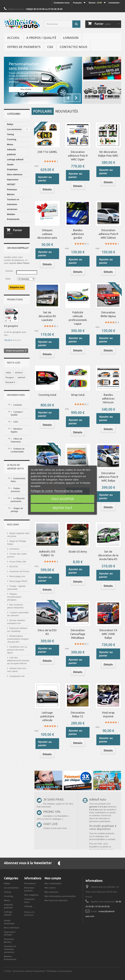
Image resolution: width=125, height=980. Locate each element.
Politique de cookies (42, 491)
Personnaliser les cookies (68, 491)
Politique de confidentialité (18, 481)
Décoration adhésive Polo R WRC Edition (108, 234)
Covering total (47, 395)
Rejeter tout (62, 508)
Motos (10, 144)
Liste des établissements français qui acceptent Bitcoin (18, 692)
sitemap (28, 906)
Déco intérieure (15, 174)
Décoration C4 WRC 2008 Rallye (108, 634)
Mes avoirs (50, 888)
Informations (16, 426)
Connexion (114, 3)
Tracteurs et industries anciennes (13, 204)
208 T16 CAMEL (47, 152)
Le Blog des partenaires (18, 531)
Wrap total (78, 395)
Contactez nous (73, 47)
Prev (68, 98)
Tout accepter (62, 499)
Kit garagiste (11, 357)
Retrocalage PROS (18, 612)
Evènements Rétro (18, 511)
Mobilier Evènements (13, 217)
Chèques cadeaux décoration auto (47, 234)
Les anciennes (14, 129)
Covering (12, 139)
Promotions (15, 331)
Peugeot (10, 409)
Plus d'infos (26, 89)
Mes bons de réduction (56, 900)
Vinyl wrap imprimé (108, 714)
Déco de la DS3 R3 (47, 632)
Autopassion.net (17, 707)
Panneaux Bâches (12, 192)
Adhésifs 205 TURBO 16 (47, 553)
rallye (8, 404)
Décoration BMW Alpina (108, 314)
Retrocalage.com (17, 607)
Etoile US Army (78, 552)
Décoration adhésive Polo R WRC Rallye (108, 477)
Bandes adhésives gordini (78, 234)
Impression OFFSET (13, 182)
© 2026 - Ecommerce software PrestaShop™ (25, 971)
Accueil (13, 38)
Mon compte (53, 878)
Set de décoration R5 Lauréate (47, 316)
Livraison (71, 38)
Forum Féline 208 (18, 593)
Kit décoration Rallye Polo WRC (108, 154)
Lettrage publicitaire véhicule (47, 716)
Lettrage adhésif (15, 159)
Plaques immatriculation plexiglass (14, 628)
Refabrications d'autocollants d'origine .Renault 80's (18, 670)
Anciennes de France (19, 603)
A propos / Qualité (41, 38)
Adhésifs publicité (11, 152)
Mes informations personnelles (60, 896)
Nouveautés (67, 111)
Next (76, 98)
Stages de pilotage (17, 541)
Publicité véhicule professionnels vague (78, 318)
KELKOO (14, 598)
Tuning (10, 134)
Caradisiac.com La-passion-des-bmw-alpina (17, 681)
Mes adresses (52, 892)
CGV (50, 47)
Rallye (10, 124)
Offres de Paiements (24, 47)
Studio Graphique (12, 167)
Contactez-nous (62, 3)
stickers (19, 404)
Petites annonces (15, 521)
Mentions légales (16, 461)
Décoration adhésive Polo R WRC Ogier (78, 156)
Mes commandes (53, 884)
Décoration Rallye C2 (78, 714)
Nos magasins (31, 895)
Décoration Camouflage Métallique (78, 634)
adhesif (21, 409)
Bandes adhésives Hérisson (108, 398)
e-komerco (14, 580)
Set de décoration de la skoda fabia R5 (108, 555)
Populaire (43, 111)
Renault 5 (10, 413)
